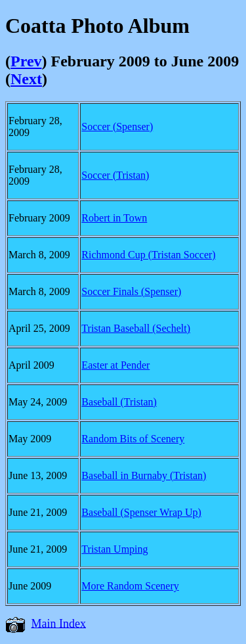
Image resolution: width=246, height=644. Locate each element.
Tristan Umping (114, 549)
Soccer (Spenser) (117, 126)
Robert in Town (114, 218)
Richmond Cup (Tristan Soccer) (148, 255)
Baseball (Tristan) (119, 402)
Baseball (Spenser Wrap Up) (141, 512)
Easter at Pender (115, 365)
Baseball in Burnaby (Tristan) (144, 475)
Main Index (59, 623)
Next (26, 79)
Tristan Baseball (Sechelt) (136, 328)
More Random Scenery (130, 586)
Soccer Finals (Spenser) (131, 291)
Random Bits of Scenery (133, 439)
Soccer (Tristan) (115, 175)
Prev (26, 61)
